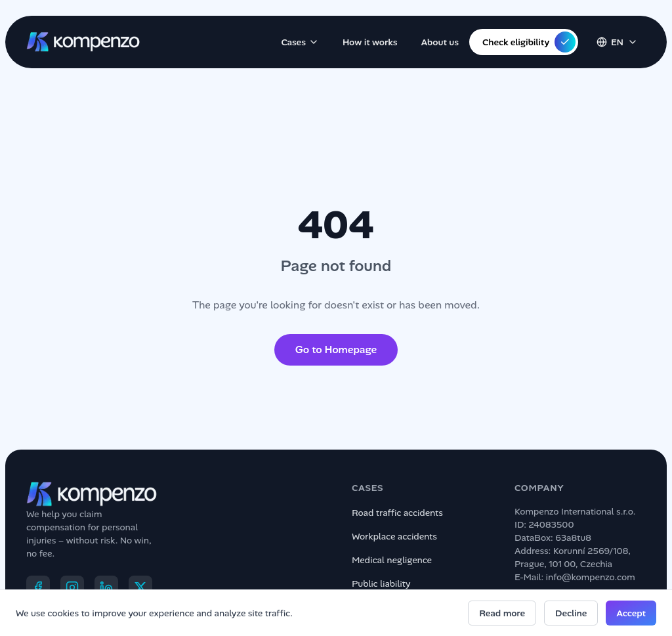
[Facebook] (38, 587)
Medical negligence (392, 560)
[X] (140, 587)
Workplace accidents (394, 536)
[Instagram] (72, 587)
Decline (571, 613)
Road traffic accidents (397, 513)
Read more (502, 613)
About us (440, 42)
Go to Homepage (336, 350)
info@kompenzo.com (591, 577)
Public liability (381, 583)
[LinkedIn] (106, 587)
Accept (631, 613)
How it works (370, 42)
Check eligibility (529, 42)
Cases (300, 42)
